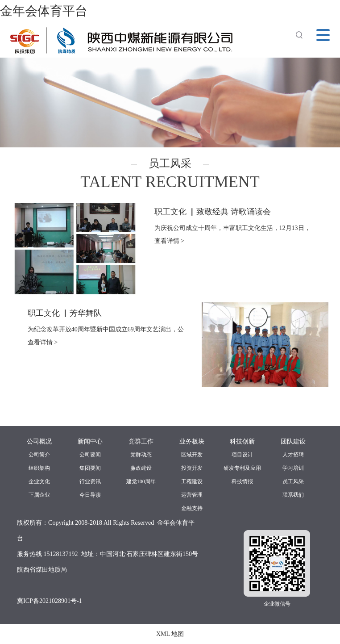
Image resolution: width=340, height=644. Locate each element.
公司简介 (39, 455)
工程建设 (192, 481)
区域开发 (192, 455)
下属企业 (39, 495)
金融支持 (192, 508)
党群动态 (141, 455)
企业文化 (39, 481)
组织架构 (39, 468)
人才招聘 (293, 455)
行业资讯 (90, 481)
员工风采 (293, 481)
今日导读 (90, 495)
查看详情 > (169, 241)
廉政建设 (141, 468)
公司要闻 (90, 455)
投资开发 (192, 468)
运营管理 (192, 495)
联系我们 (293, 495)
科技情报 (242, 481)
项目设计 (242, 455)
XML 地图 (170, 634)
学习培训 (293, 468)
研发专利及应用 (242, 468)
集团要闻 (90, 468)
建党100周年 (141, 481)
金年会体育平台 (44, 11)
